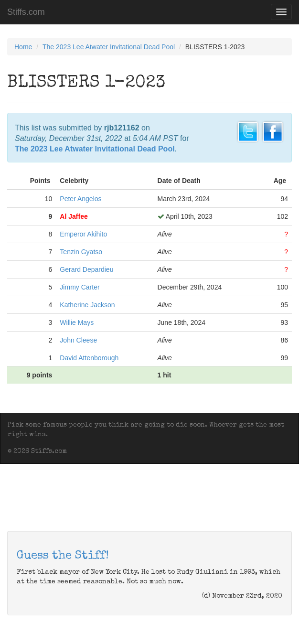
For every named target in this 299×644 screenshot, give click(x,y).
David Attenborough (89, 358)
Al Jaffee (74, 216)
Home (23, 47)
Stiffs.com (26, 12)
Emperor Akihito (83, 234)
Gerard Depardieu (86, 269)
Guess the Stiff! (63, 556)
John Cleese (78, 340)
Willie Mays (77, 322)
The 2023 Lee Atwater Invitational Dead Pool (109, 47)
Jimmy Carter (80, 287)
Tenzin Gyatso (81, 252)
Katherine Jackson (87, 305)
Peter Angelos (80, 199)
